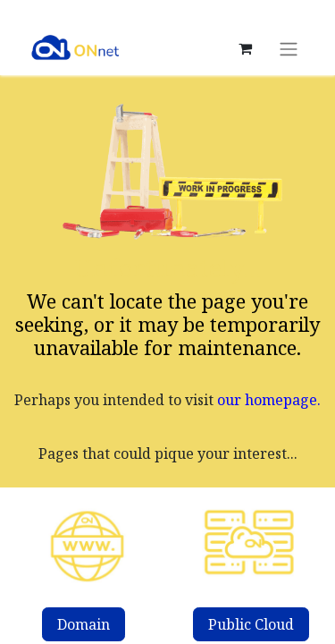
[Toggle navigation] (289, 48)
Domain (84, 624)
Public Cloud (251, 624)
